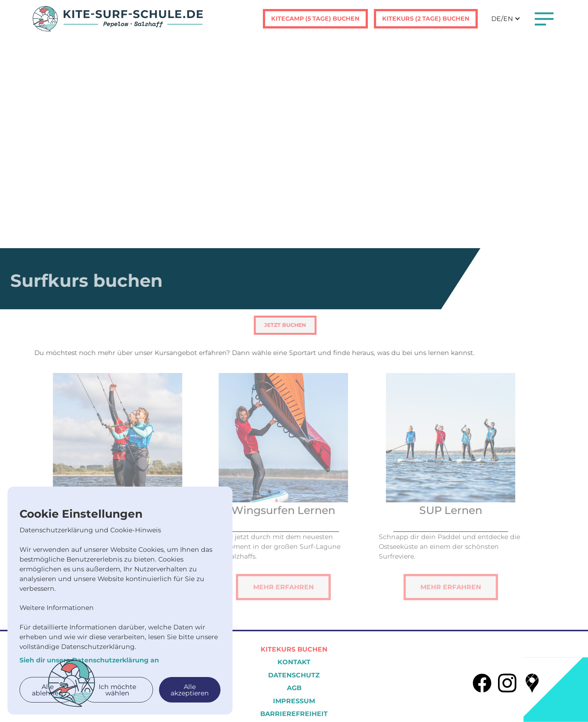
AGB (294, 688)
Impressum (294, 701)
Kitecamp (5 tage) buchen (315, 19)
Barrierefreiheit (294, 714)
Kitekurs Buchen (294, 649)
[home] (118, 19)
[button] (506, 19)
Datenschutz (294, 675)
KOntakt (294, 662)
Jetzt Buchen (274, 325)
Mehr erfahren (273, 597)
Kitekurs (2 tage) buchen (426, 19)
